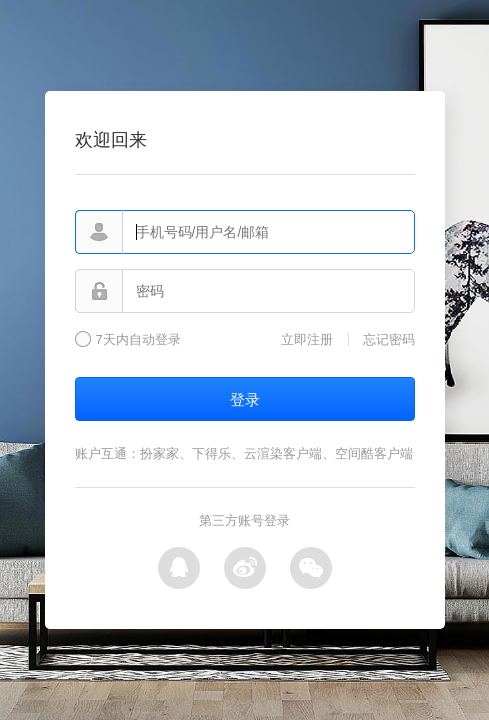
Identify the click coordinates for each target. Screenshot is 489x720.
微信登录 (311, 568)
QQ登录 (179, 568)
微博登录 (245, 568)
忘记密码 (389, 339)
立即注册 (307, 339)
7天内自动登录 (138, 340)
